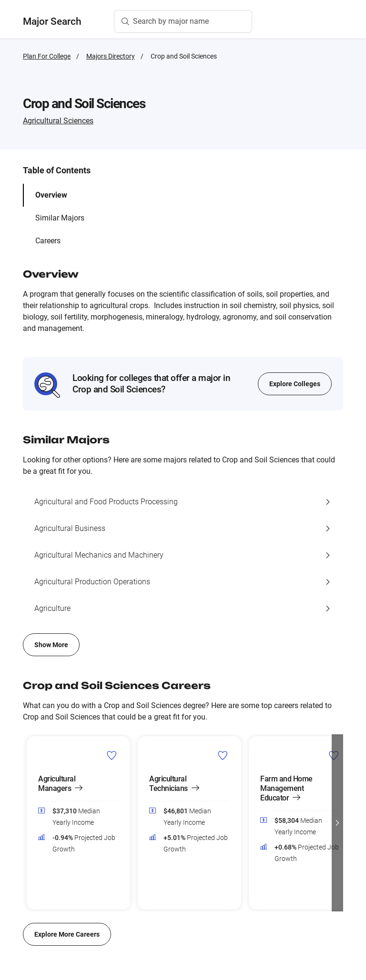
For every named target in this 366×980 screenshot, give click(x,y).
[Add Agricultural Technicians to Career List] (223, 755)
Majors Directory (111, 56)
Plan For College (47, 56)
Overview (51, 195)
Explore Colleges (295, 384)
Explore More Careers (67, 934)
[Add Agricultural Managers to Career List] (112, 755)
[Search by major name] (183, 21)
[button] (337, 823)
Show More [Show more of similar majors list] (51, 645)
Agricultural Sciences (58, 121)
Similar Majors (60, 218)
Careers (48, 241)
